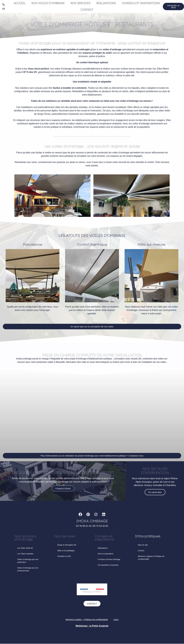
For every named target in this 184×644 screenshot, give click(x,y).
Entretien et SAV (64, 556)
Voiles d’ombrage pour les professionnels (28, 569)
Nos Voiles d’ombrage (48, 3)
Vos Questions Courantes (108, 565)
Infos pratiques (148, 536)
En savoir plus (155, 493)
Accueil (19, 3)
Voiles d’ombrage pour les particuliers (28, 561)
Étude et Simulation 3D (67, 545)
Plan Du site (143, 545)
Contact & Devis (63, 491)
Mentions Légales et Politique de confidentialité (151, 558)
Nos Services (80, 3)
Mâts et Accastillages (66, 551)
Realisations (105, 3)
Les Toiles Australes (25, 554)
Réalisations (103, 548)
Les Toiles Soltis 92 (25, 548)
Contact (86, 10)
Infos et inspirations (106, 554)
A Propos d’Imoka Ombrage (109, 559)
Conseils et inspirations (140, 3)
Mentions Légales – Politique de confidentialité (86, 620)
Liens (118, 620)
